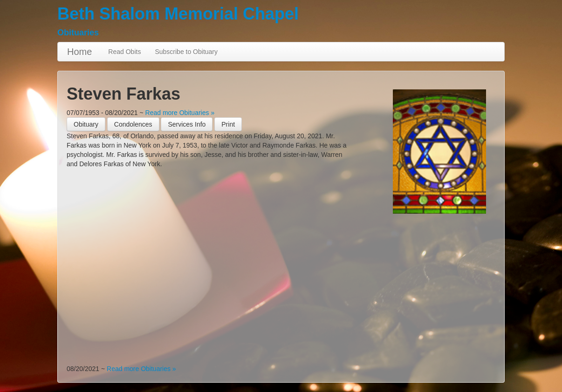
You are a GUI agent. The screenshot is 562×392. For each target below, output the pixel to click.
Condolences (133, 124)
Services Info (187, 124)
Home (79, 52)
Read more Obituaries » (180, 113)
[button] (228, 124)
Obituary (86, 124)
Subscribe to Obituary (186, 52)
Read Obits (124, 52)
